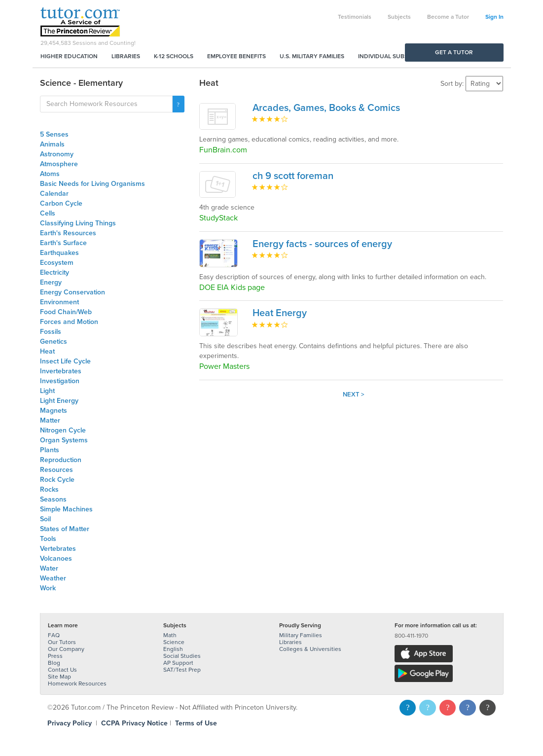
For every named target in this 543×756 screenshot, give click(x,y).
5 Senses (54, 134)
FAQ (54, 635)
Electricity (54, 272)
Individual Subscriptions (398, 56)
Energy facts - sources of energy (322, 244)
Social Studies (182, 656)
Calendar (54, 194)
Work (48, 588)
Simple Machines (66, 509)
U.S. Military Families (312, 56)
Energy (51, 282)
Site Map (59, 677)
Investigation (60, 381)
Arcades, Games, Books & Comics (326, 108)
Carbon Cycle (61, 203)
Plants (50, 450)
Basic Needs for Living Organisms (92, 184)
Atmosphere (59, 164)
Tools (48, 539)
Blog (54, 663)
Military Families (301, 635)
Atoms (50, 174)
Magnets (54, 411)
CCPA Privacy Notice (134, 723)
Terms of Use (196, 723)
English (173, 649)
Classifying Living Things (78, 223)
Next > (354, 395)
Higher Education (69, 56)
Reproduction (61, 460)
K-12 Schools (174, 56)
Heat (47, 351)
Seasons (53, 499)
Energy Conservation (72, 292)
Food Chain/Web (66, 312)
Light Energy (59, 401)
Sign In (494, 17)
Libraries (126, 56)
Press (55, 656)
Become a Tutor (448, 17)
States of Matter (65, 529)
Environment (59, 302)
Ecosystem (57, 263)
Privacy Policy (70, 723)
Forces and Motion (69, 322)
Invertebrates (61, 371)
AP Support (178, 663)
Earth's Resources (68, 233)
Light (47, 391)
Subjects (399, 17)
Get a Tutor (454, 52)
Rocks (49, 489)
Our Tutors (62, 642)
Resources (56, 470)
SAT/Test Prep (182, 670)
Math (170, 635)
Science (174, 642)
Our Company (66, 649)
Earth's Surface (63, 243)
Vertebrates (58, 549)
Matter (50, 420)
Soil (45, 519)
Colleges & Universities (310, 649)
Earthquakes (59, 253)
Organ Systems (64, 440)
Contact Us (62, 670)
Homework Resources (77, 684)
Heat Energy (280, 313)
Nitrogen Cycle (63, 430)
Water (49, 568)
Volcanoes (56, 558)
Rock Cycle (57, 480)
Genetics (54, 342)
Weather (53, 578)
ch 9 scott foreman (293, 176)
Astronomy (57, 154)
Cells (48, 213)
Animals (52, 144)
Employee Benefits (236, 56)
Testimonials (355, 17)
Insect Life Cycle (65, 361)
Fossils (51, 332)
